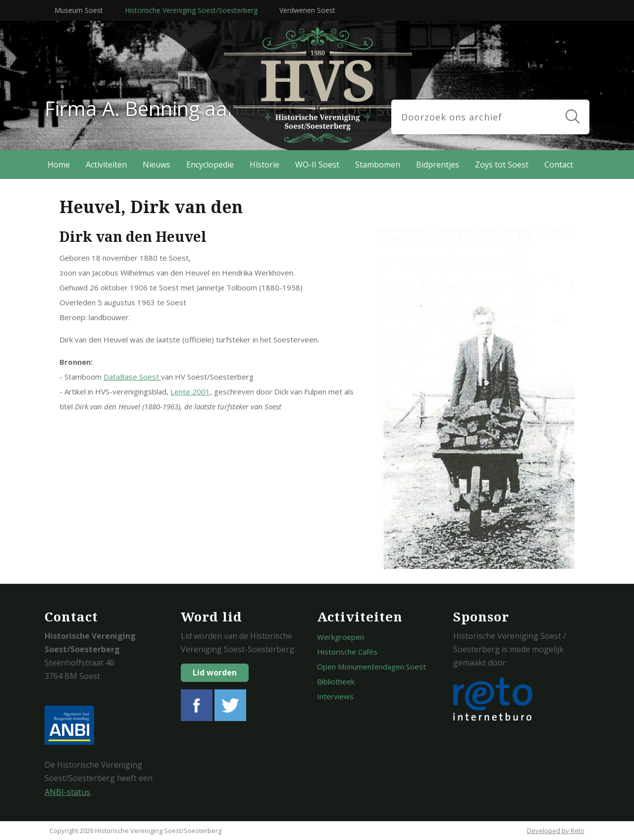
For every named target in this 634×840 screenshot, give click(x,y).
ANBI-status (67, 792)
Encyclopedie (210, 165)
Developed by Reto (556, 831)
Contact (559, 165)
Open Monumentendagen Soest (371, 667)
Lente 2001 (190, 392)
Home (59, 165)
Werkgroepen (341, 637)
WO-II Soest (317, 165)
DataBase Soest (132, 377)
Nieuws (157, 165)
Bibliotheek (336, 681)
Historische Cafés (347, 652)
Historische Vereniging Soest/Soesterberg (191, 10)
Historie (264, 165)
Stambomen (378, 165)
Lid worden (215, 672)
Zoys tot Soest (502, 165)
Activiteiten (106, 165)
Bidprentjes (438, 165)
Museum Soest (79, 10)
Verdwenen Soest (307, 10)
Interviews (335, 696)
